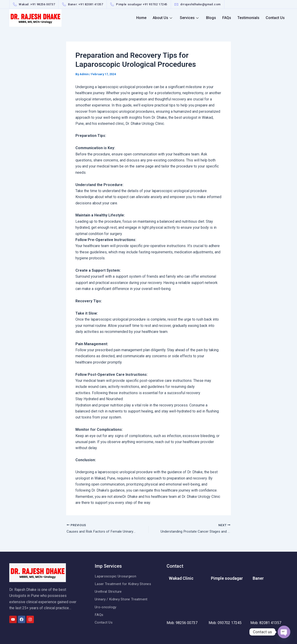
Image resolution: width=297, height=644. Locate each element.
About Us (166, 18)
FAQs (228, 18)
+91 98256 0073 (42, 4)
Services (192, 18)
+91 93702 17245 (155, 4)
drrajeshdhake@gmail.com (200, 4)
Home (145, 18)
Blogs (213, 18)
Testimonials (249, 18)
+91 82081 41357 (91, 4)
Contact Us (275, 18)
